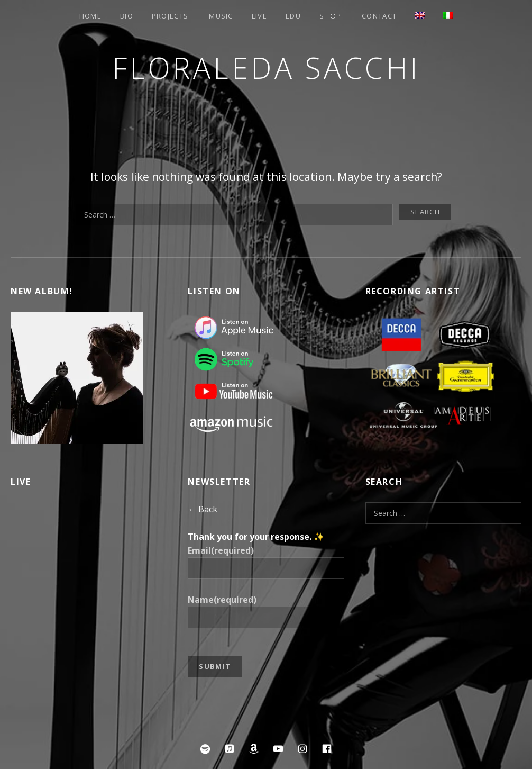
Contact (379, 16)
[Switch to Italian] (448, 15)
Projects (170, 16)
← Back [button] (203, 509)
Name (222, 600)
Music (221, 16)
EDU (293, 16)
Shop (330, 16)
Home (90, 16)
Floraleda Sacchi (266, 67)
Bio (127, 16)
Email (221, 550)
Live (259, 16)
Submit (215, 666)
